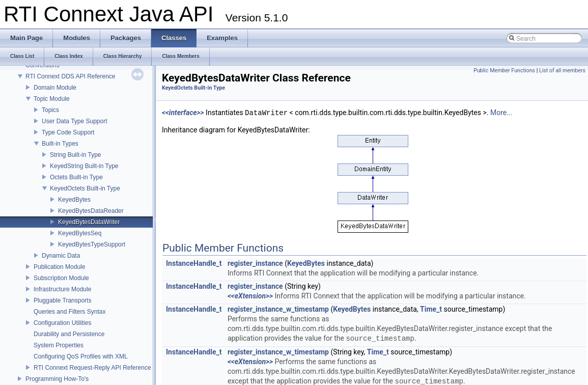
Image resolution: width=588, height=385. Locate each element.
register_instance (255, 263)
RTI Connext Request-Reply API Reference (92, 368)
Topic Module (52, 99)
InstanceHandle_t (194, 263)
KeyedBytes (74, 200)
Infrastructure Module (62, 289)
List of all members (562, 71)
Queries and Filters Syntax (69, 312)
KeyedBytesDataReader (91, 211)
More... (501, 113)
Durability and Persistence (69, 334)
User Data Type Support (75, 121)
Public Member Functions (504, 71)
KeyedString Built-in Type (84, 166)
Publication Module (59, 267)
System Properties (59, 345)
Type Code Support (68, 132)
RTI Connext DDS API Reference (71, 76)
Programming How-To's (57, 379)
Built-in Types (60, 144)
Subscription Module (61, 278)
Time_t (431, 309)
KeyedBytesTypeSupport (92, 244)
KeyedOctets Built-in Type (85, 188)
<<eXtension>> (250, 296)
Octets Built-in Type (76, 177)
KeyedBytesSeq (80, 233)
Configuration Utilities (62, 323)
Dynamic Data (61, 256)
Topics (50, 110)
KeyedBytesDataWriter (89, 222)
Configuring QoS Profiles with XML (81, 356)
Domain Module (55, 88)
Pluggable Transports (62, 300)
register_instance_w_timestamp (278, 309)
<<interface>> (183, 113)
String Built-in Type (76, 155)
